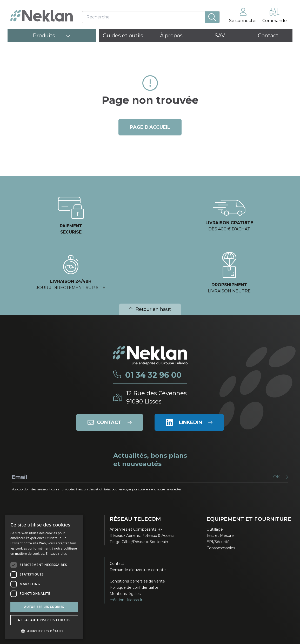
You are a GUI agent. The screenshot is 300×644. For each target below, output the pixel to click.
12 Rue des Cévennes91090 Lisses (156, 397)
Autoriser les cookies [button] (44, 607)
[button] (44, 631)
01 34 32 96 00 (153, 375)
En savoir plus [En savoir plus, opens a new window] (56, 554)
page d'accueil (150, 127)
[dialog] (44, 577)
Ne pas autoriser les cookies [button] (44, 620)
